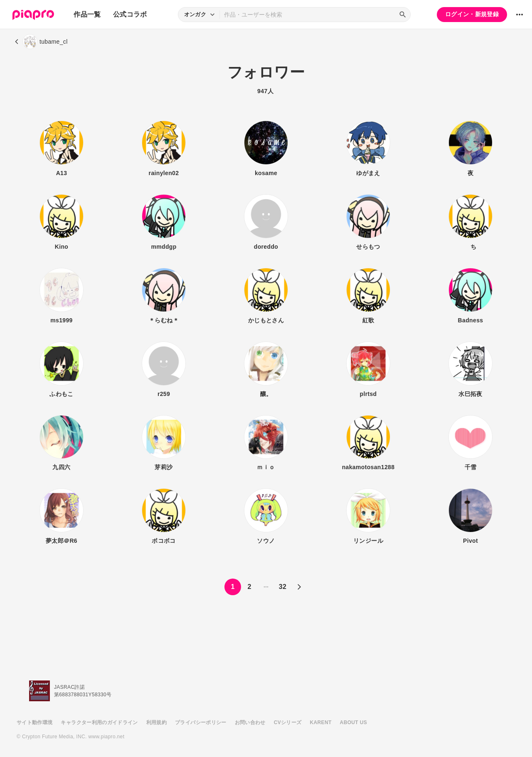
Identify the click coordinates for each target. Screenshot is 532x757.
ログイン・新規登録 (472, 14)
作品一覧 (87, 14)
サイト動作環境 (34, 722)
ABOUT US (353, 722)
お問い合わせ (250, 722)
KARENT (321, 722)
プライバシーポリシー (201, 722)
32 (283, 622)
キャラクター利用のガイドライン (99, 722)
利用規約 (156, 722)
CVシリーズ (288, 722)
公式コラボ (130, 14)
